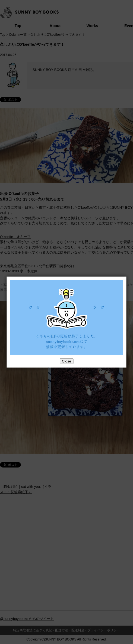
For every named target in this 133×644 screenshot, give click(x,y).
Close (66, 361)
